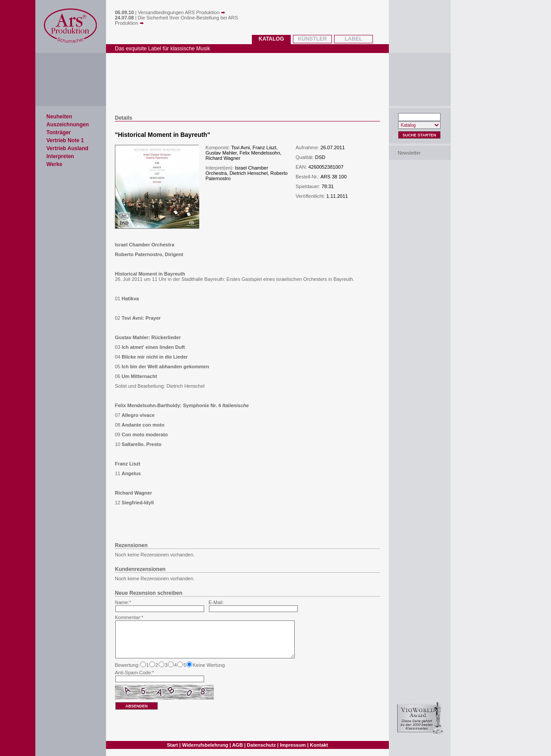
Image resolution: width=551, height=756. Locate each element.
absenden (137, 706)
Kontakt (319, 745)
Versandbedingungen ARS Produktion (182, 12)
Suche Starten (419, 135)
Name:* (123, 602)
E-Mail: (216, 602)
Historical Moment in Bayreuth (163, 135)
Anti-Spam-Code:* (135, 673)
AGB (237, 745)
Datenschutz (261, 745)
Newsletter (409, 153)
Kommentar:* (129, 617)
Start (173, 745)
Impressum (293, 745)
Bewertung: (127, 665)
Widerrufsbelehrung (205, 745)
